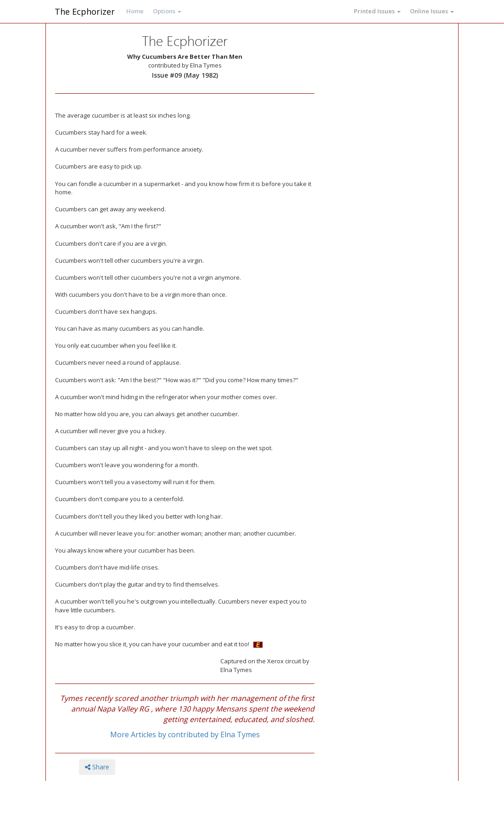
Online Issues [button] (432, 11)
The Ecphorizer (85, 11)
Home (135, 11)
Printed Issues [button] (377, 11)
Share (97, 767)
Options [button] (167, 11)
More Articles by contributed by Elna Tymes (185, 734)
